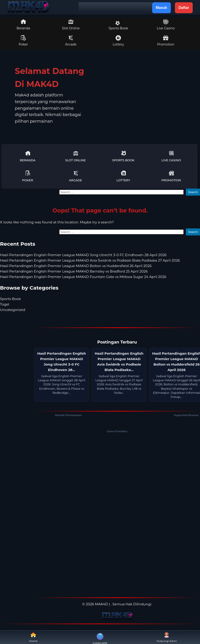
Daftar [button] (184, 8)
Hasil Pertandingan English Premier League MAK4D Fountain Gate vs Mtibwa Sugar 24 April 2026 (83, 277)
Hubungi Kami (167, 637)
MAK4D (101, 604)
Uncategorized (13, 310)
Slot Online (71, 25)
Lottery (118, 41)
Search (193, 192)
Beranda (23, 25)
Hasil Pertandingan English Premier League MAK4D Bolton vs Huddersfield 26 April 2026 (76, 266)
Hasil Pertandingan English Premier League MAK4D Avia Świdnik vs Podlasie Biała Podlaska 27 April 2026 (90, 260)
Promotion (166, 41)
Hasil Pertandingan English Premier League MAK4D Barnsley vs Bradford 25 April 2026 (74, 271)
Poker (23, 41)
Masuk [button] (161, 8)
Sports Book (118, 25)
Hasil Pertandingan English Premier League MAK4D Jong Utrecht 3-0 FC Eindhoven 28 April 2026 (83, 255)
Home (33, 637)
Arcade (71, 41)
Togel (5, 304)
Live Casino (166, 25)
